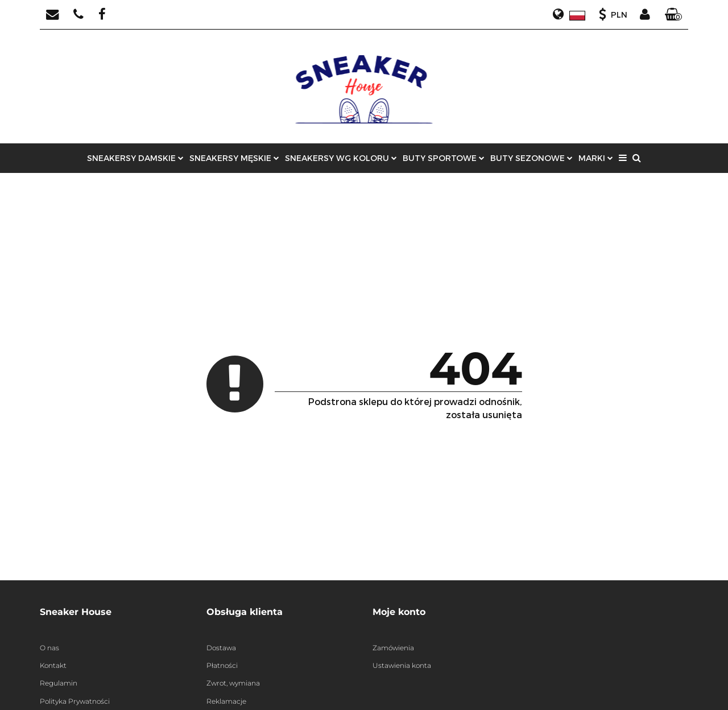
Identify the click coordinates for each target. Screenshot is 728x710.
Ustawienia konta (402, 665)
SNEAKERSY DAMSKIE (135, 158)
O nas (49, 648)
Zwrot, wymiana (233, 683)
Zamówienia (393, 648)
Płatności (222, 665)
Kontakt (53, 665)
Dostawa (221, 648)
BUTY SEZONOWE (531, 158)
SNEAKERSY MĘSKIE (234, 158)
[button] (673, 15)
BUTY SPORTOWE (444, 158)
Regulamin (59, 683)
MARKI (596, 158)
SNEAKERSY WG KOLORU (341, 158)
